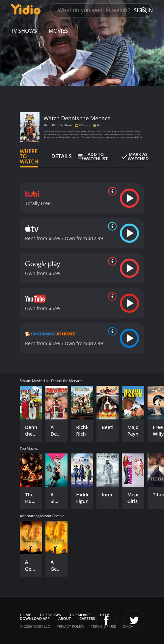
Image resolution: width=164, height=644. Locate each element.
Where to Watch (29, 157)
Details (62, 156)
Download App (35, 618)
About (65, 618)
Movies (58, 31)
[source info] (111, 191)
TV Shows (24, 31)
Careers (87, 618)
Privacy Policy (70, 626)
